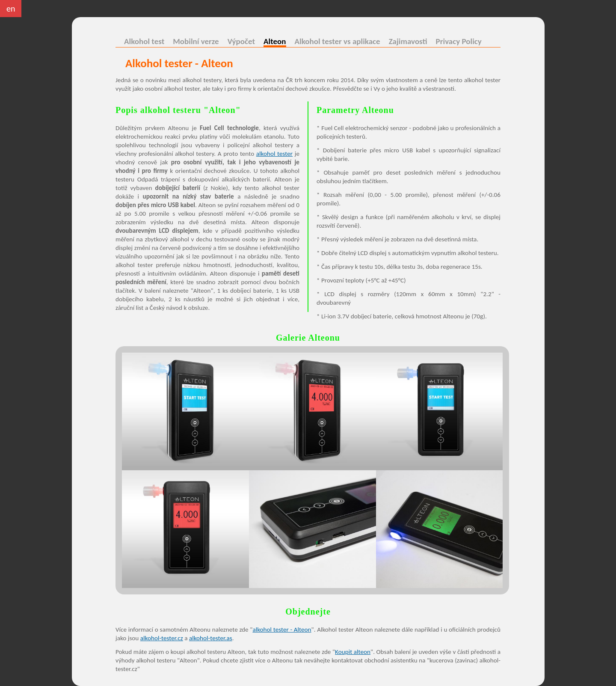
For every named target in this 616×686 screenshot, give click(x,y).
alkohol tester (274, 154)
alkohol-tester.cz (162, 638)
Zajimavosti (408, 42)
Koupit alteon (353, 652)
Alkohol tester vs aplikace (338, 42)
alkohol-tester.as (211, 638)
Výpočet (241, 42)
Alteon (275, 42)
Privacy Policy (459, 42)
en (11, 9)
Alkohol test (144, 42)
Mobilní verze (196, 42)
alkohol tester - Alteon (282, 630)
